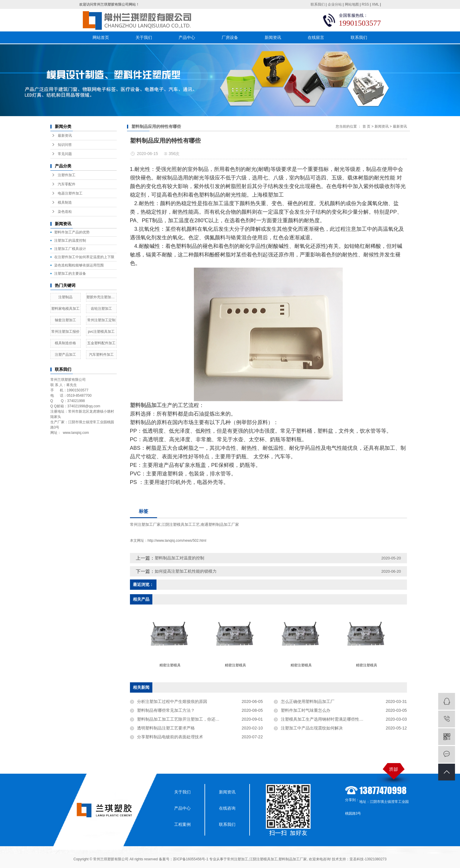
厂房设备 (230, 37)
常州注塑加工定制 (101, 320)
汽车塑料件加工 (101, 355)
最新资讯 (65, 136)
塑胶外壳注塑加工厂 (101, 297)
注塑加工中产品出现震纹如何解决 (312, 728)
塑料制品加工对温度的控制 (179, 558)
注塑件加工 (67, 175)
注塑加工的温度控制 (70, 241)
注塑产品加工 (65, 355)
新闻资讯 (273, 37)
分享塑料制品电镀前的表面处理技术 (170, 737)
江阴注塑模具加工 (263, 859)
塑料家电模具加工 (65, 309)
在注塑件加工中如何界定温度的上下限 (84, 257)
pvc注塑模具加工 (101, 332)
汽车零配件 (67, 184)
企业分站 (335, 4)
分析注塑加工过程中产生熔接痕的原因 (172, 701)
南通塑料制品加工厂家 (220, 524)
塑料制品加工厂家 (293, 859)
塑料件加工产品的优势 (72, 232)
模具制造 (65, 202)
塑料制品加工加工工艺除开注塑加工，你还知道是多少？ (189, 719)
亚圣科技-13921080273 (368, 859)
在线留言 (316, 37)
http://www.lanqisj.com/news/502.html (177, 541)
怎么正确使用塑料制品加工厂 (308, 701)
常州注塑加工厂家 (145, 524)
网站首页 (101, 37)
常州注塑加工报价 (65, 332)
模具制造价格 (65, 343)
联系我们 (318, 4)
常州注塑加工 (238, 859)
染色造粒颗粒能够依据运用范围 (79, 265)
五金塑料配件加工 (101, 343)
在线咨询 (227, 808)
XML (375, 4)
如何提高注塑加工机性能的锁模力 (186, 571)
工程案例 (182, 824)
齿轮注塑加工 (101, 309)
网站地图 (352, 4)
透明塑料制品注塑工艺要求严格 (166, 728)
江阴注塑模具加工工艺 (181, 524)
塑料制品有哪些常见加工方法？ (166, 710)
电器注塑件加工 (70, 193)
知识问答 (65, 145)
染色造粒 (65, 212)
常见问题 (65, 154)
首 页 (366, 126)
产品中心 (187, 37)
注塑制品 (65, 297)
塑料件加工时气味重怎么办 (306, 710)
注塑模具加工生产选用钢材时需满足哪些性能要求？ (328, 719)
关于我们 (144, 37)
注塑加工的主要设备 (70, 274)
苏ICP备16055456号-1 (191, 859)
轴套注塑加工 (65, 320)
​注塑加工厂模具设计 (70, 249)
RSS (365, 4)
